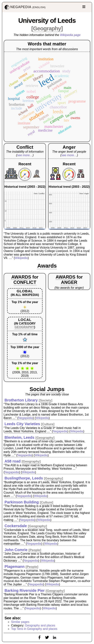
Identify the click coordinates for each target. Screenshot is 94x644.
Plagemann (15, 567)
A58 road (13, 461)
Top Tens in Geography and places (34, 629)
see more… (25, 155)
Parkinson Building (22, 502)
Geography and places (40, 625)
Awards (47, 266)
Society (45, 400)
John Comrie (16, 550)
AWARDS (21, 277)
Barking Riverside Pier (25, 590)
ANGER (69, 282)
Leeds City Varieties (22, 424)
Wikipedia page (70, 35)
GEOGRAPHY (24, 327)
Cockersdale (16, 526)
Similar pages (20, 622)
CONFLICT (25, 282)
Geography (47, 28)
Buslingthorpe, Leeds (24, 478)
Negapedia (25, 418)
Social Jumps (47, 389)
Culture (48, 424)
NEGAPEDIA (25, 7)
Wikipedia (21, 258)
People (35, 550)
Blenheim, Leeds (19, 437)
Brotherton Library (21, 400)
